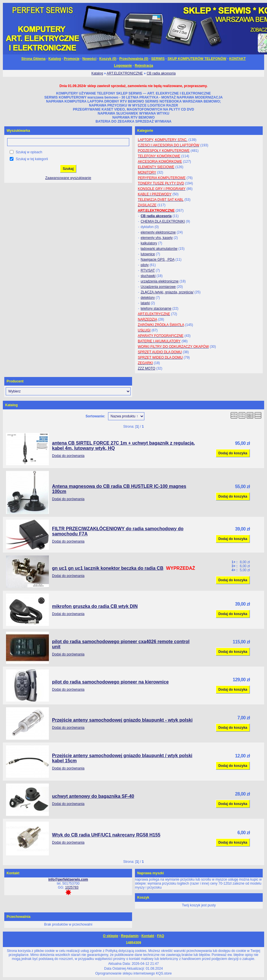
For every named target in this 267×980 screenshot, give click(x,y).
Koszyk (143, 897)
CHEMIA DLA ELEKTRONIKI (163, 221)
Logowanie (123, 66)
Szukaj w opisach (29, 152)
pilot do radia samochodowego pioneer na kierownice (110, 682)
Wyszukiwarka (18, 131)
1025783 (72, 887)
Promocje (72, 59)
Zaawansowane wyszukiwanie (68, 178)
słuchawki (148, 276)
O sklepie (110, 936)
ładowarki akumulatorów (159, 249)
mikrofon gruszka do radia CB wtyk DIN (95, 606)
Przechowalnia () (134, 59)
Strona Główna (34, 59)
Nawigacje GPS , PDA (158, 260)
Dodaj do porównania (68, 456)
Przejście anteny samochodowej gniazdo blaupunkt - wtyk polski (122, 720)
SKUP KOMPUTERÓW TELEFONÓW (197, 59)
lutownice (148, 254)
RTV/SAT (148, 270)
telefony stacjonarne (156, 309)
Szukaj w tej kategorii (32, 159)
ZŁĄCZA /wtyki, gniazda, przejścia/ (167, 292)
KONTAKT (238, 59)
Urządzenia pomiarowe (158, 287)
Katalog (55, 59)
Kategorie (145, 131)
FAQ (161, 936)
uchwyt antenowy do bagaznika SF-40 (93, 796)
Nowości (89, 59)
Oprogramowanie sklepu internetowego (125, 973)
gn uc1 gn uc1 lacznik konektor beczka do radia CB (108, 568)
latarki (145, 303)
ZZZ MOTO (147, 368)
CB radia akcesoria (161, 73)
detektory (148, 298)
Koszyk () (108, 59)
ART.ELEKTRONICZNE (125, 73)
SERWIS (158, 59)
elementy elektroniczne (158, 232)
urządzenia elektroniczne (160, 281)
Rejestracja (144, 66)
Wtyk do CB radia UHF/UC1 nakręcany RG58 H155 (106, 835)
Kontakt (148, 936)
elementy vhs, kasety (157, 238)
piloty (145, 265)
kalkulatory (149, 243)
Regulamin (130, 936)
